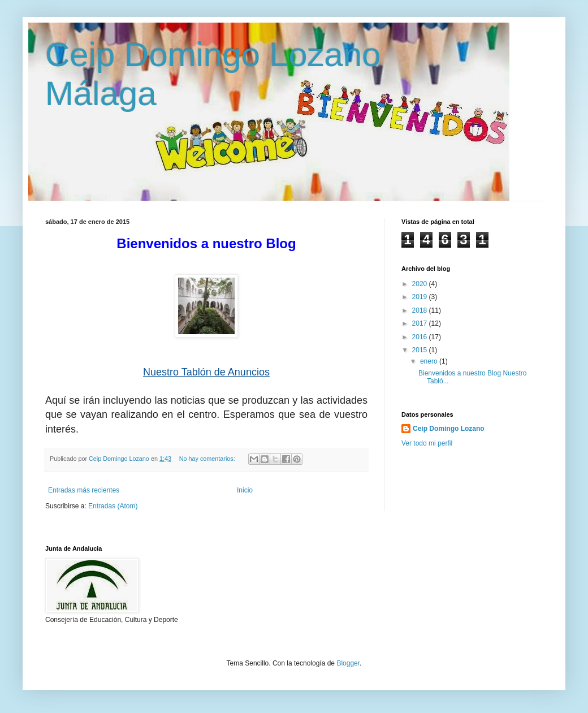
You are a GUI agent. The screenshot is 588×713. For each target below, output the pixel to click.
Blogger (348, 663)
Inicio (245, 490)
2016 (421, 337)
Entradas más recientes (84, 490)
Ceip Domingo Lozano (449, 429)
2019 (421, 297)
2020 (421, 284)
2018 (421, 310)
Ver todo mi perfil (427, 443)
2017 (421, 323)
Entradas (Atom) (113, 506)
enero (430, 361)
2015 (421, 350)
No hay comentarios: (208, 459)
